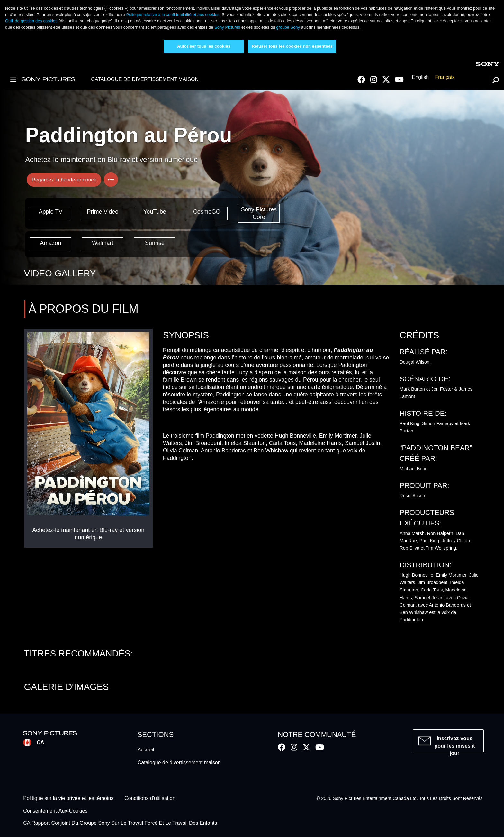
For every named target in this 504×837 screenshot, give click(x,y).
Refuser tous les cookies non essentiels (292, 46)
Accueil (146, 750)
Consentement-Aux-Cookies (55, 811)
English (420, 77)
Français (445, 77)
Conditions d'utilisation (150, 799)
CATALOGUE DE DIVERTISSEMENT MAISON (145, 79)
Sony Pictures (227, 27)
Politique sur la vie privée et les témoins (68, 799)
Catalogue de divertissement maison (179, 763)
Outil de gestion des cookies (31, 21)
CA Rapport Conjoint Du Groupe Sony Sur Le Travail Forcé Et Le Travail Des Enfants (120, 823)
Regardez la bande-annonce (64, 180)
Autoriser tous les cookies (204, 46)
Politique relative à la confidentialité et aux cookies (173, 15)
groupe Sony (288, 27)
